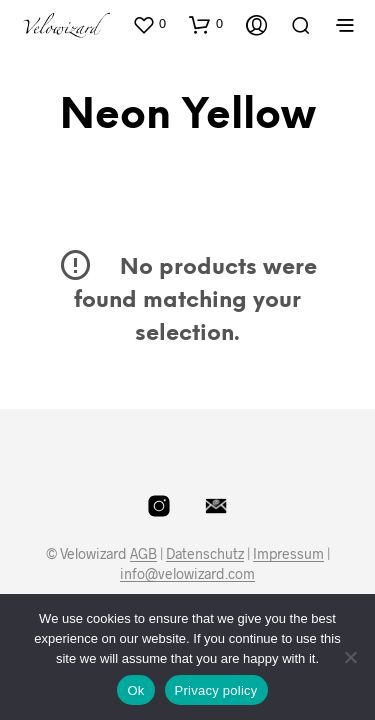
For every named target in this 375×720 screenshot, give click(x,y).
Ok (135, 690)
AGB (143, 554)
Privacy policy (216, 690)
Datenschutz (205, 554)
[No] (350, 657)
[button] (149, 24)
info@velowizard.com (187, 574)
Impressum (288, 554)
